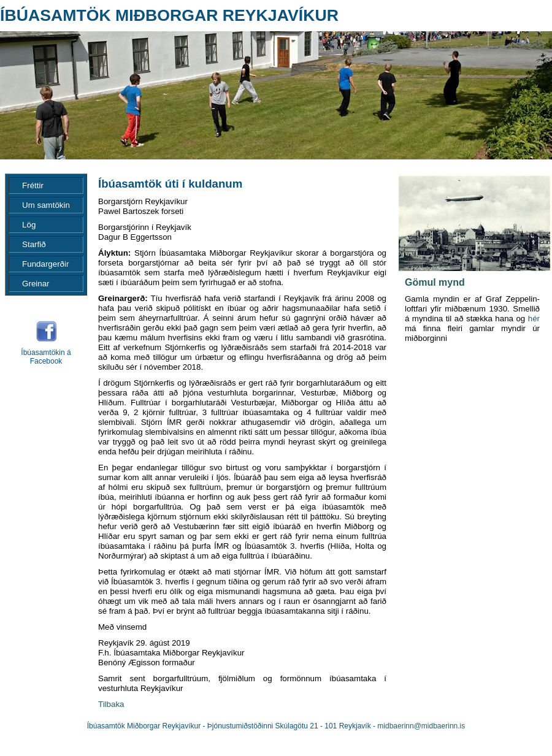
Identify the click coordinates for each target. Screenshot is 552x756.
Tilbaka (111, 704)
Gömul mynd (435, 282)
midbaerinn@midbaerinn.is (421, 726)
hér (534, 319)
